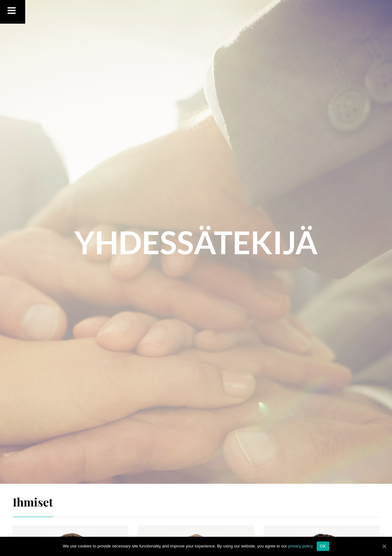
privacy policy (300, 546)
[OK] (384, 546)
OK (323, 546)
